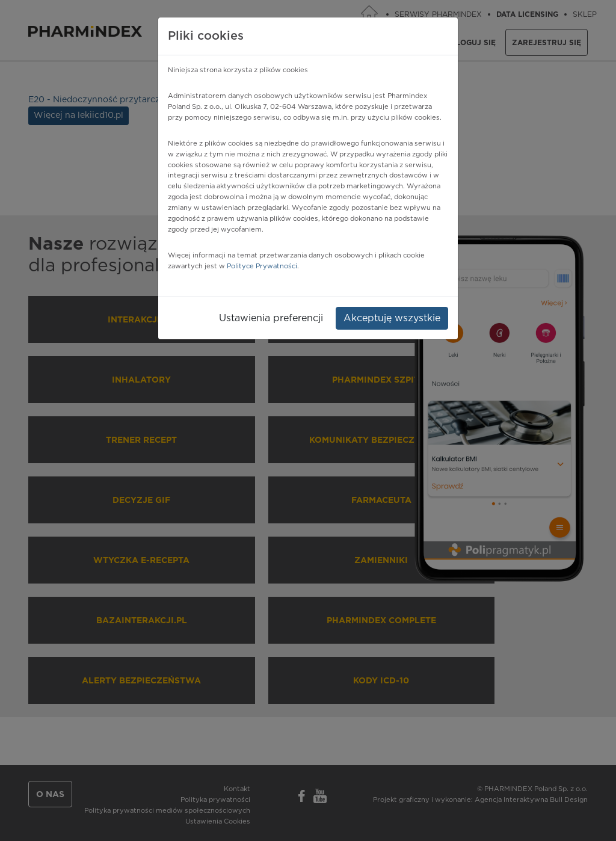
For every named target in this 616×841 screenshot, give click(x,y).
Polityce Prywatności (262, 266)
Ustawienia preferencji (271, 318)
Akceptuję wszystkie (392, 318)
